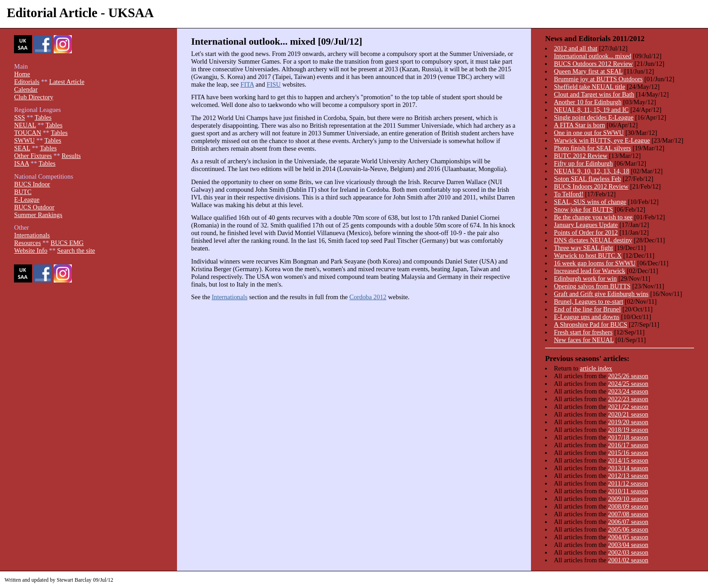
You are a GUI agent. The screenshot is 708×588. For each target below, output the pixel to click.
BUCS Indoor (32, 184)
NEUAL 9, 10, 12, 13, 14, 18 (592, 171)
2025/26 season (628, 376)
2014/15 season (628, 460)
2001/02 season (628, 560)
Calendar (26, 89)
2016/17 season (628, 445)
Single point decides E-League (594, 117)
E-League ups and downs (587, 317)
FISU (273, 84)
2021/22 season (628, 407)
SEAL (22, 148)
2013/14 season (628, 468)
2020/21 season (628, 414)
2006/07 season (628, 522)
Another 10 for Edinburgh (588, 102)
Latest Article (67, 82)
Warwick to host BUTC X (588, 255)
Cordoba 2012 (368, 297)
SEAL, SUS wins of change (590, 202)
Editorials (27, 82)
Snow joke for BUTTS (584, 209)
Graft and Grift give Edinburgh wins (601, 294)
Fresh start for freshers (583, 332)
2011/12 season (628, 483)
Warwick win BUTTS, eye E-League (602, 140)
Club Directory (34, 97)
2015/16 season (628, 453)
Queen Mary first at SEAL (588, 71)
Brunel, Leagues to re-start (589, 301)
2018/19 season (628, 430)
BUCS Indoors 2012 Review (591, 186)
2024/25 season (628, 384)
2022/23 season (628, 399)
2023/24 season (628, 391)
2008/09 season (628, 506)
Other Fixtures (33, 156)
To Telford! (569, 194)
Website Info (31, 250)
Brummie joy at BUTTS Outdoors (599, 79)
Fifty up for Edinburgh (583, 163)
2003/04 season (628, 545)
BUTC (23, 192)
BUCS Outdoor (34, 207)
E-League (27, 199)
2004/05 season (628, 537)
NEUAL (25, 125)
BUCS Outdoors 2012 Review (594, 64)
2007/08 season (628, 514)
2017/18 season (628, 437)
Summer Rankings (38, 215)
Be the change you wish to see (593, 217)
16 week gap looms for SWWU (595, 263)
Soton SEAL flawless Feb (588, 179)
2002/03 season (628, 552)
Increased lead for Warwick (590, 271)
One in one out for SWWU (589, 133)
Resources (27, 243)
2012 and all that (576, 48)
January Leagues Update (586, 225)
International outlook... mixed (593, 56)
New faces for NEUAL (584, 340)
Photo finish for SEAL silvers (593, 148)
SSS (19, 117)
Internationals (230, 297)
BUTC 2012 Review (581, 156)
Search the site (76, 250)
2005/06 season (628, 529)
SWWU (24, 140)
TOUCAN (28, 133)
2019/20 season (628, 422)
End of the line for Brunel (587, 309)
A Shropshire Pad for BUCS (591, 324)
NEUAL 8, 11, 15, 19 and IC (592, 110)
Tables (43, 117)
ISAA (21, 163)
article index (596, 368)
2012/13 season (628, 476)
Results (71, 156)
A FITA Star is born (580, 125)
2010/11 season (628, 491)
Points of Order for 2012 (586, 232)
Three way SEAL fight (584, 248)
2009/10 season (628, 499)
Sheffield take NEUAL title (590, 87)
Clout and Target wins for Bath (594, 94)
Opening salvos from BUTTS (592, 286)
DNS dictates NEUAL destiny (593, 240)
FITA (247, 84)
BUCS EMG (67, 243)
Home (22, 74)
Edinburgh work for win (585, 278)
